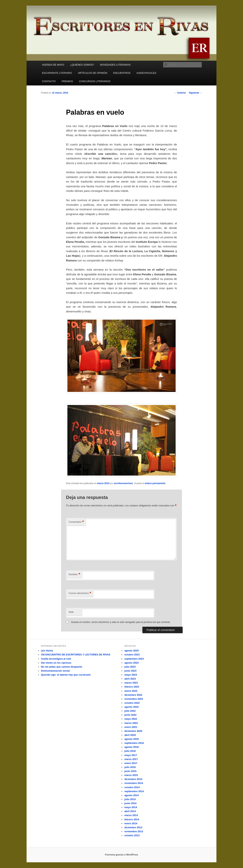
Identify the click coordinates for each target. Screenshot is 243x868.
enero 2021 (131, 727)
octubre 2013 (132, 835)
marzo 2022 (131, 723)
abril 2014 (130, 811)
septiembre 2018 (134, 743)
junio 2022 (130, 715)
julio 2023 (130, 667)
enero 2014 (131, 823)
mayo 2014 (131, 807)
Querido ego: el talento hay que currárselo (66, 675)
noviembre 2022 (134, 699)
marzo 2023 (131, 683)
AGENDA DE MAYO (53, 65)
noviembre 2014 (134, 783)
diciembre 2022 (133, 695)
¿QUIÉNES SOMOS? (82, 65)
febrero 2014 (132, 819)
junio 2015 (130, 771)
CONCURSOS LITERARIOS (95, 81)
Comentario (76, 522)
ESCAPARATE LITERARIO (57, 73)
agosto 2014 (131, 795)
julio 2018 (130, 751)
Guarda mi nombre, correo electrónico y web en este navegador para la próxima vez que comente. (121, 622)
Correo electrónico (80, 593)
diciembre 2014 (133, 779)
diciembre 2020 (133, 731)
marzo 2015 (131, 775)
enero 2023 (131, 691)
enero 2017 (131, 763)
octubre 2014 (132, 787)
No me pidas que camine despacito (62, 667)
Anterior (180, 93)
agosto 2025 (131, 651)
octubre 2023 (132, 655)
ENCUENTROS (122, 73)
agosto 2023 (131, 663)
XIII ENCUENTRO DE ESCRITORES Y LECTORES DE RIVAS (76, 655)
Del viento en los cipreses (56, 663)
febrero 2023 (132, 687)
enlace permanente (155, 483)
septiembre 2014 (134, 791)
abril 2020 (130, 735)
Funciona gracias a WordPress (121, 855)
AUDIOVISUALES (146, 73)
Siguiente (195, 93)
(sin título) (47, 651)
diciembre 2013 (133, 827)
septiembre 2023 (134, 659)
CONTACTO (49, 81)
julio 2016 (130, 767)
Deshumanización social (55, 671)
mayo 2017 (131, 755)
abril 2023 (130, 679)
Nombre (74, 575)
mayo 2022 (131, 719)
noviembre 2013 (134, 831)
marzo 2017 (131, 759)
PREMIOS (67, 81)
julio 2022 (130, 711)
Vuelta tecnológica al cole (56, 659)
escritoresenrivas (123, 483)
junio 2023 (130, 671)
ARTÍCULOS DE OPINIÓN (92, 73)
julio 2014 (130, 799)
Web (71, 612)
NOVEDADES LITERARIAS (115, 65)
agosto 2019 (131, 739)
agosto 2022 (131, 707)
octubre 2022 (132, 703)
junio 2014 (130, 803)
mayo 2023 (131, 675)
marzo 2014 (103, 483)
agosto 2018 (131, 747)
